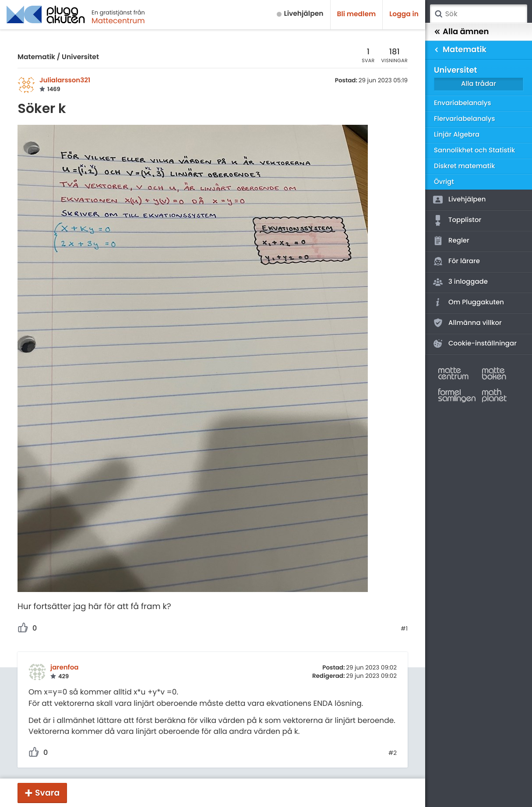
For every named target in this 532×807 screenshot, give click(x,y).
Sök (438, 14)
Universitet (80, 57)
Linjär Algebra (457, 135)
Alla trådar (479, 84)
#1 (404, 629)
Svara (47, 793)
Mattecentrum (118, 21)
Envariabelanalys (462, 103)
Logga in (404, 14)
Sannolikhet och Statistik (474, 150)
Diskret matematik (465, 166)
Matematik (36, 57)
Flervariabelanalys (465, 119)
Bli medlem (357, 14)
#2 (393, 753)
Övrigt (444, 182)
